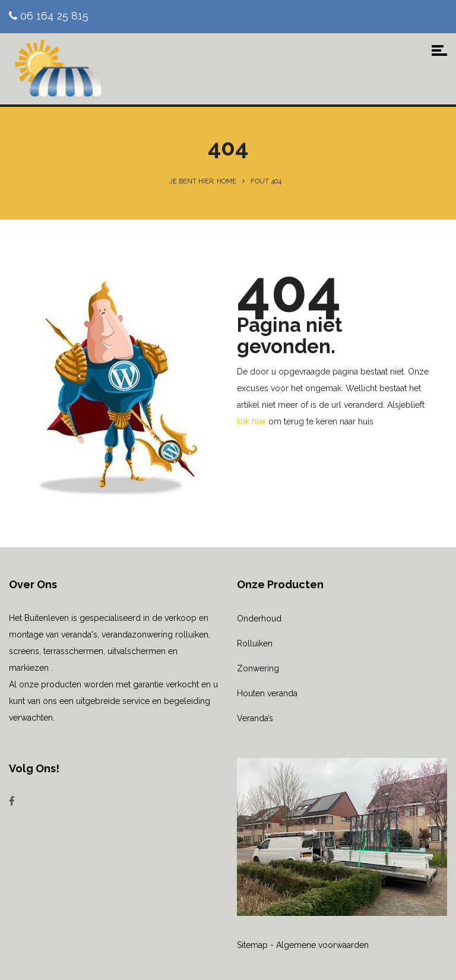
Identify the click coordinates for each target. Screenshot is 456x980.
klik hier (251, 421)
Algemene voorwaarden (322, 945)
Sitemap (252, 945)
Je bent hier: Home (203, 181)
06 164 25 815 (49, 16)
